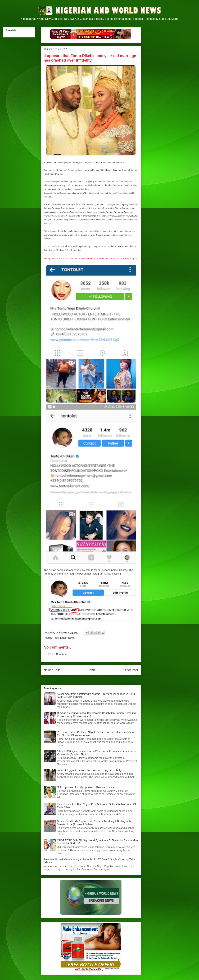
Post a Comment (58, 654)
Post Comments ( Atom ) (99, 680)
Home (92, 670)
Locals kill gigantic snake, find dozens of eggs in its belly (89, 770)
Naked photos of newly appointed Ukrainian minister (87, 787)
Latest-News (67, 638)
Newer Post (52, 670)
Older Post (131, 670)
